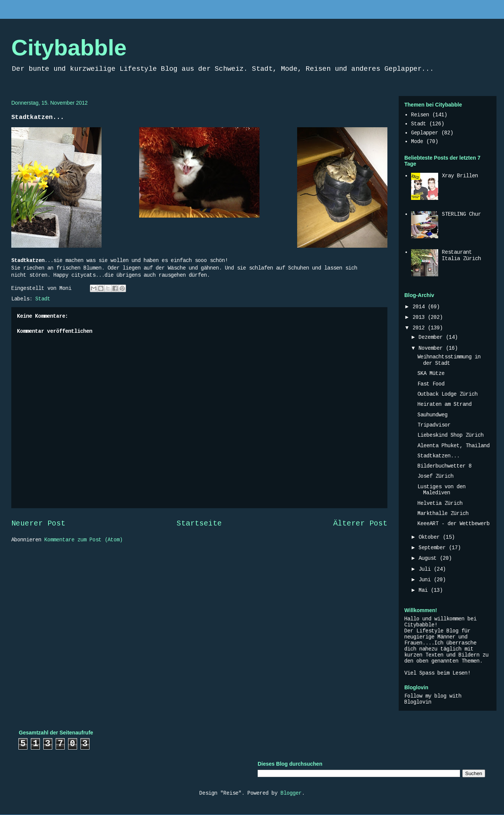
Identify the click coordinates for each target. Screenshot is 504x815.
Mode (417, 142)
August (429, 558)
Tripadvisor (434, 425)
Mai (425, 590)
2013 (420, 317)
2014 (420, 307)
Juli (426, 569)
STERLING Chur (461, 214)
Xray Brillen (460, 176)
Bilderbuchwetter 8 (445, 466)
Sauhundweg (433, 415)
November (432, 348)
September (434, 548)
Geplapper (425, 133)
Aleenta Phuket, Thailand (454, 446)
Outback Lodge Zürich (448, 394)
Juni (426, 580)
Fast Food (431, 384)
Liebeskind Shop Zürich (451, 435)
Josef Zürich (436, 476)
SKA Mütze (431, 373)
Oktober (431, 537)
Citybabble (69, 48)
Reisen (420, 115)
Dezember (432, 337)
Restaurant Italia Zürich (461, 255)
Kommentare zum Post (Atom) (83, 540)
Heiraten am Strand (445, 404)
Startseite (199, 524)
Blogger (291, 793)
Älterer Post (360, 524)
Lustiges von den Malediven (442, 490)
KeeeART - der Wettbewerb (454, 524)
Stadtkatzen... (439, 456)
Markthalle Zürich (443, 513)
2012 (420, 328)
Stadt (43, 299)
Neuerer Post (38, 524)
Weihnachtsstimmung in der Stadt (449, 360)
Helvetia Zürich (440, 503)
